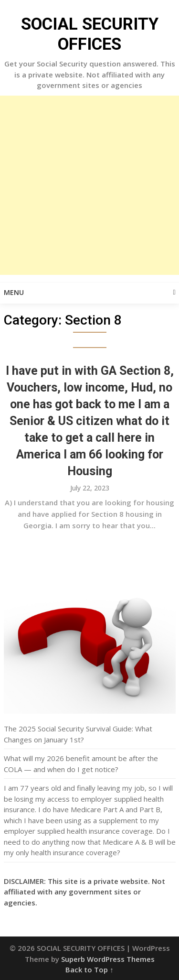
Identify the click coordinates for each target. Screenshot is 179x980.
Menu (14, 292)
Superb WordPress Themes (108, 959)
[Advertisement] (89, 185)
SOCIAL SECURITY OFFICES (90, 34)
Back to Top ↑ (89, 969)
